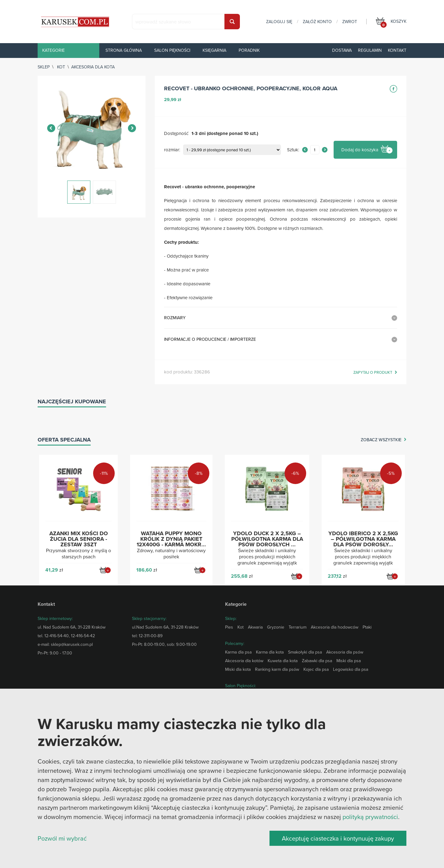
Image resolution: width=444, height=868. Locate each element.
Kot (61, 67)
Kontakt (397, 50)
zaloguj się (279, 22)
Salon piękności (172, 50)
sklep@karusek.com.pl (72, 644)
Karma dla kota (270, 652)
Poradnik (249, 50)
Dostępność (176, 134)
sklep (44, 67)
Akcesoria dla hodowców (335, 627)
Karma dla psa (238, 652)
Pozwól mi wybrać (62, 838)
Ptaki (367, 627)
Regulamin (370, 50)
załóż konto (317, 22)
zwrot (350, 22)
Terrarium (298, 627)
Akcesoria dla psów (345, 652)
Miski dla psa (349, 661)
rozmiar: (172, 150)
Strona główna (124, 50)
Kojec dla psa (316, 669)
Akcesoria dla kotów (244, 661)
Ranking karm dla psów (277, 669)
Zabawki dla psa (317, 661)
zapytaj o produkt (373, 373)
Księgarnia (214, 50)
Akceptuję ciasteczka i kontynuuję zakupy (338, 838)
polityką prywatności (370, 817)
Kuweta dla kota (283, 661)
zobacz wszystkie (381, 440)
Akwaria (255, 627)
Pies (229, 627)
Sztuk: (293, 150)
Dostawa (342, 50)
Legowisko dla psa (351, 669)
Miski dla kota (238, 669)
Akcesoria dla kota (93, 67)
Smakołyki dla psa (305, 652)
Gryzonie (276, 627)
